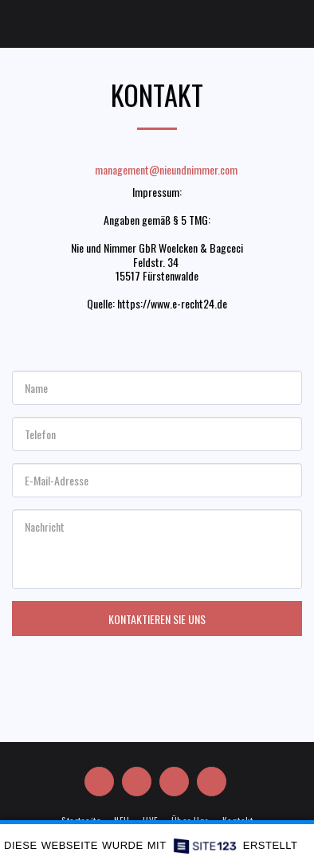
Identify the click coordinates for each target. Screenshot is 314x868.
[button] (18, 23)
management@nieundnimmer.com (157, 169)
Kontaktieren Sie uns (157, 619)
